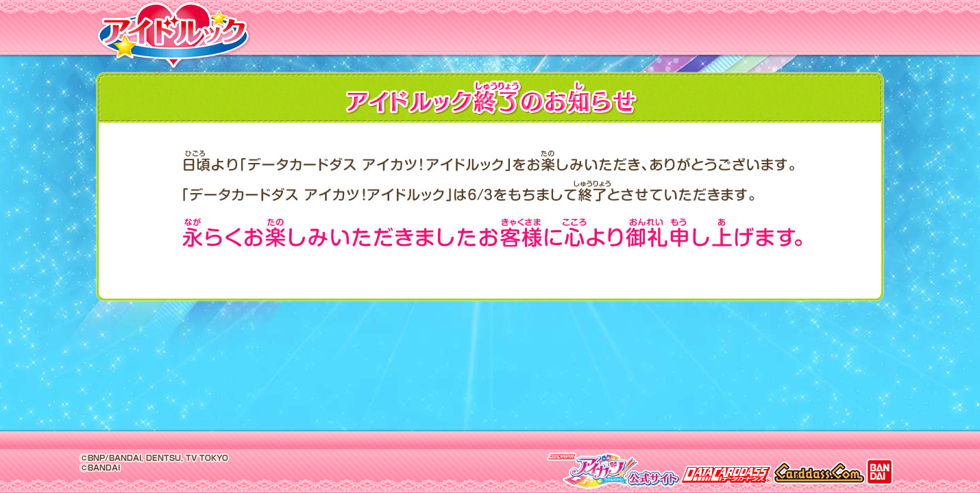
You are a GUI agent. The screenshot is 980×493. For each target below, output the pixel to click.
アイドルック (172, 38)
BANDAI (880, 471)
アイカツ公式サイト (613, 471)
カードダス (819, 471)
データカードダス (726, 471)
